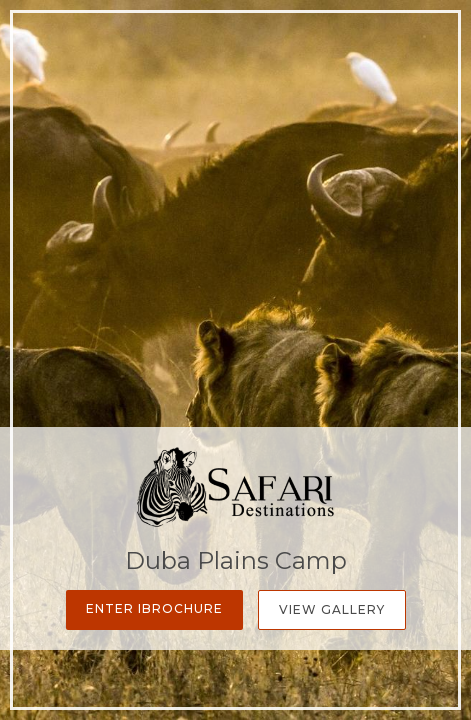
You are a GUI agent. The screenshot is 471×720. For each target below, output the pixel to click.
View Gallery (332, 609)
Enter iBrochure (154, 608)
